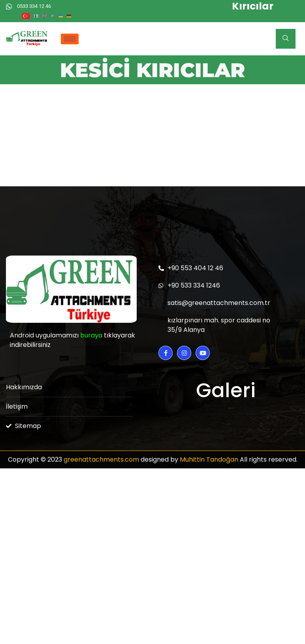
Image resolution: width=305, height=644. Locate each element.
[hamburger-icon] (70, 39)
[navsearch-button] (286, 39)
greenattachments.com (101, 459)
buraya (91, 335)
